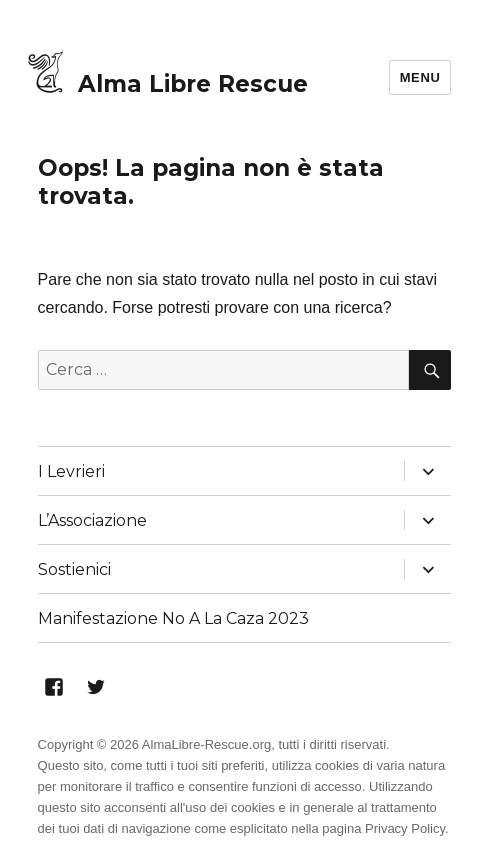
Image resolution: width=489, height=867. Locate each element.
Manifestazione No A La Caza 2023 (173, 618)
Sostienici (74, 569)
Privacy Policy (405, 828)
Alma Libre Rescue (193, 84)
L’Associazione (92, 520)
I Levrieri (71, 471)
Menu (420, 77)
